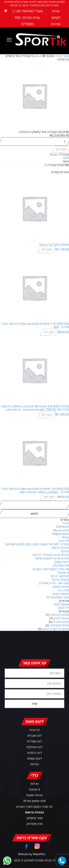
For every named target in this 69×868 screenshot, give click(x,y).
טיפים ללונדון (61, 618)
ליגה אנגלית (35, 736)
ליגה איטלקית (34, 747)
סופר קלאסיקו (35, 818)
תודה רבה (63, 590)
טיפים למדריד (61, 622)
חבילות (65, 551)
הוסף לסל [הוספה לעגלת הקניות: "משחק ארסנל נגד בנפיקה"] (47, 250)
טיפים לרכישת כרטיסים (56, 629)
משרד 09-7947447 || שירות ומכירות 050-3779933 (27, 18)
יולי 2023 (63, 608)
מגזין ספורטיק (61, 565)
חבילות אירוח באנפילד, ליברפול (51, 555)
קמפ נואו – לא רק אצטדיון (54, 583)
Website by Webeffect (32, 854)
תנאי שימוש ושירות (58, 597)
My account (61, 530)
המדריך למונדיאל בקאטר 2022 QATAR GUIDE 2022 (37, 544)
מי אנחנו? (63, 573)
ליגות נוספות (62, 562)
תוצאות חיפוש (61, 594)
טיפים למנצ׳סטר (59, 625)
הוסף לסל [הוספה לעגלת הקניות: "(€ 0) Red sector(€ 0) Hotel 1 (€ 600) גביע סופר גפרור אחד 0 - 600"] (49, 332)
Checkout (62, 526)
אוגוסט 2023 (61, 604)
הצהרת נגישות (60, 548)
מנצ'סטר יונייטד (60, 576)
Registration (61, 534)
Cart (66, 523)
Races (36, 56)
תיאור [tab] (66, 158)
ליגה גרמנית (34, 753)
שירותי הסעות (61, 587)
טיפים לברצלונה (59, 615)
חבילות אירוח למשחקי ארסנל (52, 558)
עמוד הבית (63, 56)
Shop (65, 537)
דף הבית (64, 541)
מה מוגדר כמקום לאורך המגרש (51, 569)
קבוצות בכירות (61, 580)
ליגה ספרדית (34, 741)
